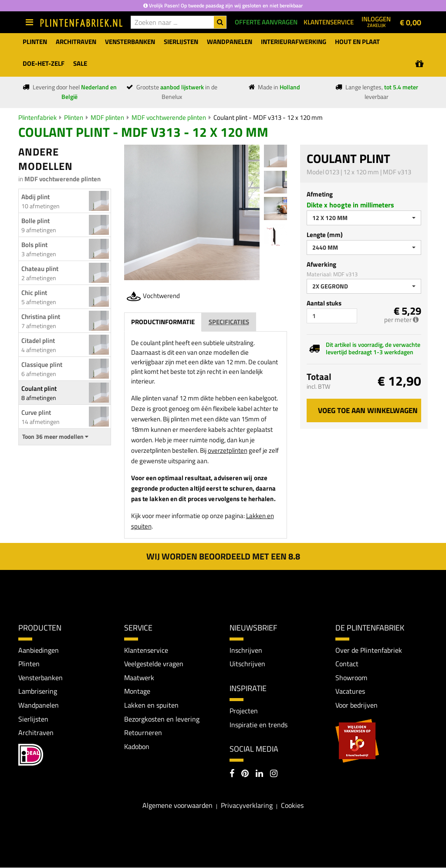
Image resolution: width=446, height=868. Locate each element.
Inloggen (376, 21)
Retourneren (143, 732)
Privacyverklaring (247, 805)
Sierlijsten (33, 719)
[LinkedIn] (259, 774)
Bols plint (34, 245)
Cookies (292, 805)
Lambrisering (38, 692)
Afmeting (320, 194)
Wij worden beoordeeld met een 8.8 (223, 556)
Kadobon (137, 746)
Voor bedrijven (356, 705)
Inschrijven (246, 650)
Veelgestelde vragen (154, 664)
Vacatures (350, 692)
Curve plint (36, 412)
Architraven (36, 732)
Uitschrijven (247, 664)
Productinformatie (163, 322)
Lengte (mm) (325, 235)
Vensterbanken (41, 678)
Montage (137, 692)
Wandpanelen (39, 705)
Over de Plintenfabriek (369, 650)
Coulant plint (39, 388)
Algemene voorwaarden (177, 805)
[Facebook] (232, 774)
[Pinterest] (245, 774)
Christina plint (41, 317)
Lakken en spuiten (151, 705)
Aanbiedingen (39, 650)
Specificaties (229, 322)
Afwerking (321, 264)
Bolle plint (35, 221)
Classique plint (42, 364)
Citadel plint (38, 341)
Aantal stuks (324, 303)
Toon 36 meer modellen (55, 437)
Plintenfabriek (37, 117)
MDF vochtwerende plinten (169, 117)
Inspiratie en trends (258, 725)
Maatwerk (139, 678)
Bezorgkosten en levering (162, 719)
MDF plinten (107, 117)
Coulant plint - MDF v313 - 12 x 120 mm (268, 117)
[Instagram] (274, 774)
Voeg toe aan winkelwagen (368, 410)
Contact (347, 664)
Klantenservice (146, 650)
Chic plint (34, 293)
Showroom (351, 678)
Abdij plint (35, 197)
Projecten (244, 711)
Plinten (74, 117)
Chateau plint (40, 269)
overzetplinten (228, 450)
